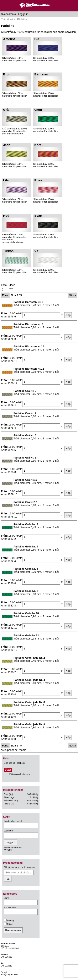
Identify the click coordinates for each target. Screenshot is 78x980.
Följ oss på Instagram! (20, 774)
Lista (4, 287)
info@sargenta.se (9, 974)
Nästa (72, 295)
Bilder (11, 287)
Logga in (23, 14)
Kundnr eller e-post (13, 821)
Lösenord (8, 831)
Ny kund (8, 850)
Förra (5, 295)
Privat (8, 924)
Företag (9, 921)
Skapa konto (8, 14)
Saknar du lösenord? (14, 848)
